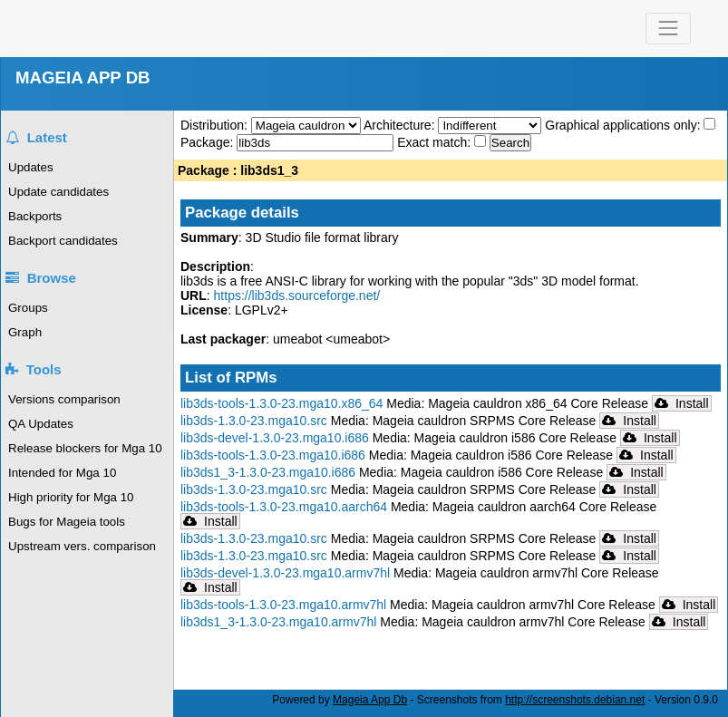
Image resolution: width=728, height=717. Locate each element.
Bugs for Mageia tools (67, 522)
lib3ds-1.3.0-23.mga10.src (254, 421)
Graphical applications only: (622, 125)
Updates (31, 167)
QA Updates (41, 424)
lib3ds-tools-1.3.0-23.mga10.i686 (273, 455)
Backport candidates (63, 241)
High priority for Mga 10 (71, 497)
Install (682, 403)
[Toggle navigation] (668, 29)
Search (510, 143)
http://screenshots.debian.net (575, 700)
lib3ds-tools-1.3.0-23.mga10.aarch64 (284, 507)
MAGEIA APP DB (83, 78)
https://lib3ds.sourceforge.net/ (297, 296)
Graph (25, 332)
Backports (35, 216)
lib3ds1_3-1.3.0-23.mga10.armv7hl (278, 622)
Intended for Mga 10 (62, 473)
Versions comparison (64, 399)
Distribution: (216, 125)
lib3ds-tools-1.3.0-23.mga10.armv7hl (283, 605)
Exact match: (436, 142)
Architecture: (401, 125)
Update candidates (58, 192)
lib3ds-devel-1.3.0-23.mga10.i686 (275, 438)
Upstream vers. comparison (82, 546)
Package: (209, 142)
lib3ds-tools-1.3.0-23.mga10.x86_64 (281, 403)
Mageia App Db (370, 700)
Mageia (98, 29)
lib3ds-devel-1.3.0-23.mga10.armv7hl (285, 573)
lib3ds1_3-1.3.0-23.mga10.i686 (268, 472)
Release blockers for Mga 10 (85, 448)
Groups (28, 308)
